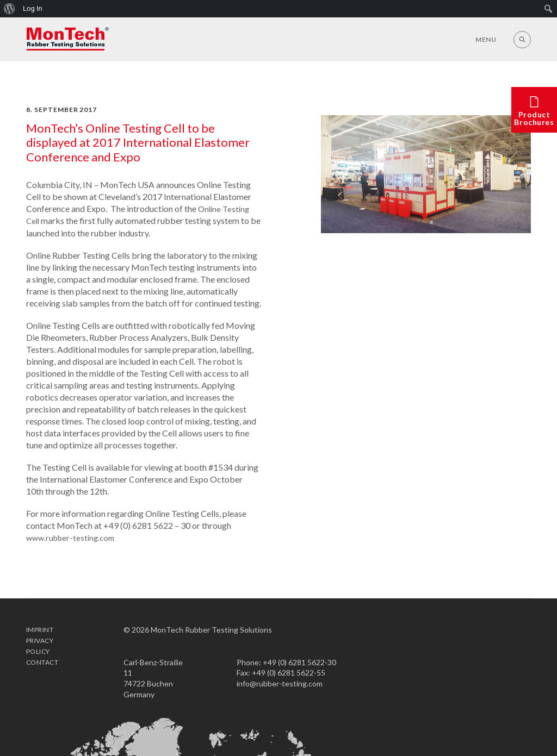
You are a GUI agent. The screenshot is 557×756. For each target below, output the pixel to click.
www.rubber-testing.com (73, 537)
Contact (42, 673)
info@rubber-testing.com (280, 694)
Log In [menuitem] (33, 8)
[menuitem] (10, 9)
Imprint (40, 641)
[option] (426, 174)
